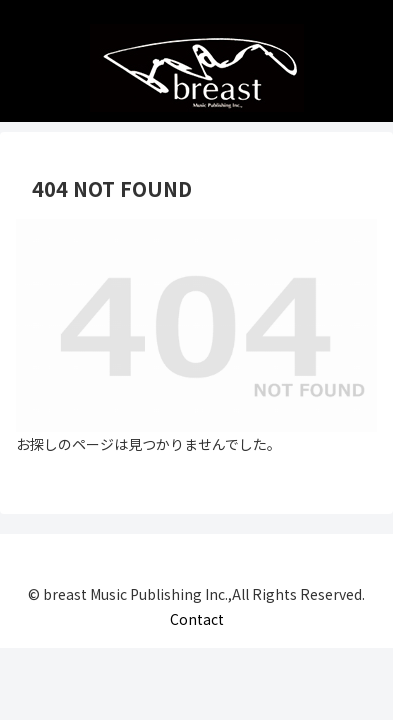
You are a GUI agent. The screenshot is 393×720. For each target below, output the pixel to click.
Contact (197, 619)
